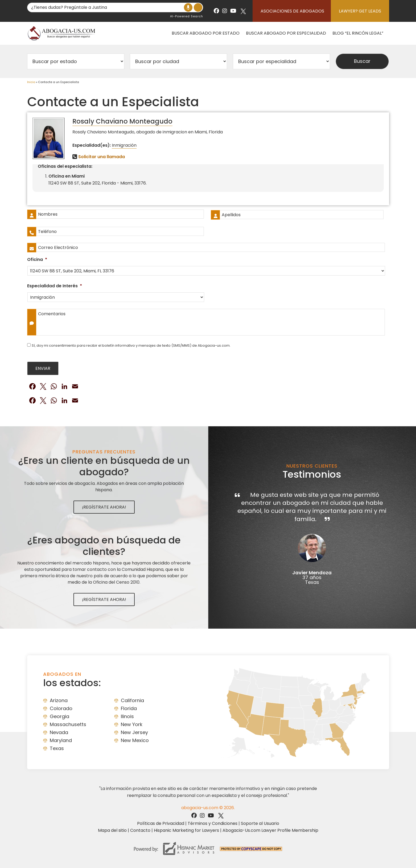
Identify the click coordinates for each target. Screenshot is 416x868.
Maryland (61, 740)
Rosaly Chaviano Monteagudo (122, 121)
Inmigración (124, 145)
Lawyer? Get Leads (360, 11)
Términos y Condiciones (213, 823)
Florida (129, 708)
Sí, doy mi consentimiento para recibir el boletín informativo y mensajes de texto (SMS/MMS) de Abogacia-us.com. (131, 345)
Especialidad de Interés (55, 286)
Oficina (37, 260)
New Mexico (135, 740)
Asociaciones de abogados (292, 11)
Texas (57, 748)
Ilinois (127, 716)
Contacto (140, 830)
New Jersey (134, 732)
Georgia (59, 716)
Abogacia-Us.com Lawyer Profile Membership (270, 830)
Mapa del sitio (112, 830)
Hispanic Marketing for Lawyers (186, 830)
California (132, 700)
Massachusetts (68, 724)
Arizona (59, 700)
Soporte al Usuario (260, 823)
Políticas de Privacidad (161, 823)
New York (132, 724)
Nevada (59, 732)
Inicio (31, 82)
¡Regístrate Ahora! (104, 507)
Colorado (61, 708)
